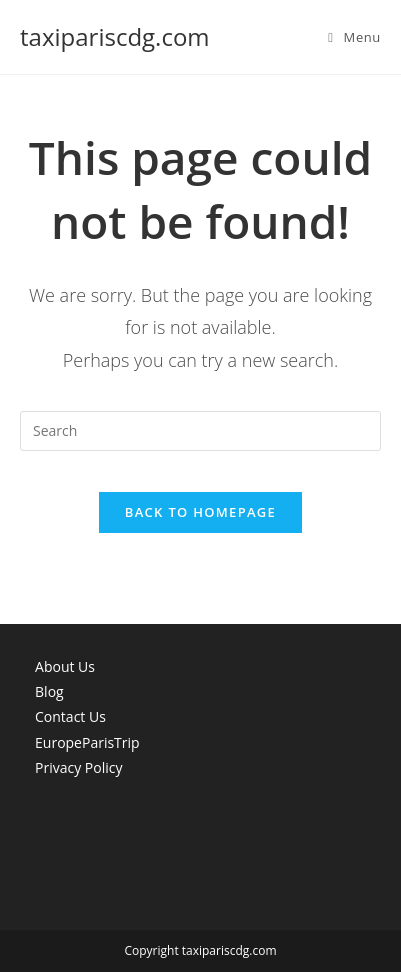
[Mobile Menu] (354, 37)
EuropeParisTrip (87, 742)
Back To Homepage (200, 512)
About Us (65, 666)
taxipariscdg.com (115, 36)
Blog (49, 691)
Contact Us (70, 716)
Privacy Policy (78, 767)
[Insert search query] (200, 431)
